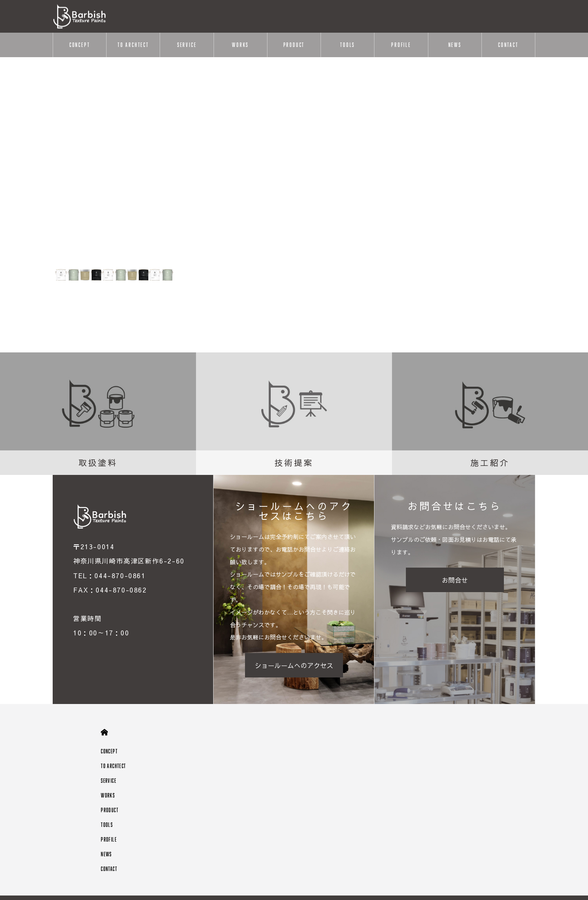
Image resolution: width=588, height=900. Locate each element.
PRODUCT (294, 45)
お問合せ (455, 580)
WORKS (240, 45)
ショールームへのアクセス (294, 665)
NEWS (455, 45)
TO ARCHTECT (133, 45)
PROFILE (401, 45)
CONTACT (508, 45)
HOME (104, 732)
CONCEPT (80, 45)
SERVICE (187, 45)
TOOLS (347, 45)
